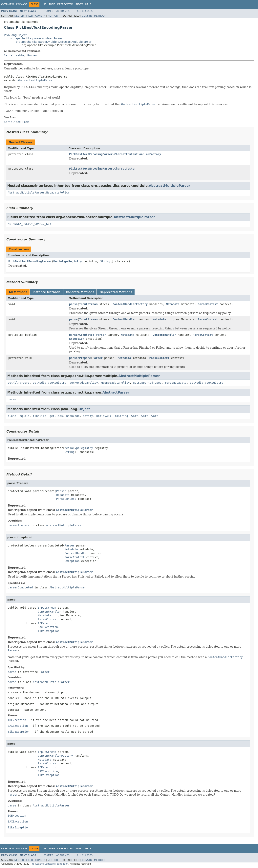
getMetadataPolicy (84, 383)
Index (79, 4)
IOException (47, 623)
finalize (39, 416)
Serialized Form (16, 122)
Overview (8, 4)
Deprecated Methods (116, 292)
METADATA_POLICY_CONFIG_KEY (29, 224)
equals (24, 416)
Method (53, 16)
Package (22, 4)
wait (135, 416)
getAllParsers (19, 383)
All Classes (85, 11)
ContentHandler (124, 319)
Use (44, 4)
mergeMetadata (176, 383)
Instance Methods (46, 292)
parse (73, 304)
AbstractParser (116, 392)
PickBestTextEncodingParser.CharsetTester (103, 169)
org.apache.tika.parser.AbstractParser (36, 38)
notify (88, 416)
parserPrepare (80, 358)
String (105, 261)
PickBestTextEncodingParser (30, 261)
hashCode (73, 416)
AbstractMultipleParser (36, 80)
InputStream (88, 304)
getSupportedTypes (147, 383)
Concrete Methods (80, 292)
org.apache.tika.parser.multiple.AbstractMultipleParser (54, 42)
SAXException (48, 627)
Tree (52, 4)
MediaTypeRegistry (68, 261)
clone (12, 416)
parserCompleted (82, 335)
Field (30, 16)
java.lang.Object (15, 35)
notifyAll (104, 416)
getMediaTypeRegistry (49, 383)
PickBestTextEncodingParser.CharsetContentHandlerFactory (115, 154)
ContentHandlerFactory (130, 304)
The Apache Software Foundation (49, 864)
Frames (48, 11)
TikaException (49, 631)
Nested (19, 16)
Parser (32, 55)
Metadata (173, 304)
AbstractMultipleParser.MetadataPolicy (39, 193)
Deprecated (65, 4)
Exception (77, 339)
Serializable (14, 55)
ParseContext (208, 304)
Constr (40, 16)
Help (88, 4)
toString (121, 416)
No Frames (63, 11)
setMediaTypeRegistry (207, 383)
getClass (56, 416)
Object (84, 409)
